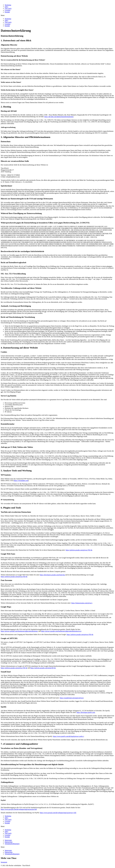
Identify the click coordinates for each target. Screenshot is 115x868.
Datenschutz (9, 842)
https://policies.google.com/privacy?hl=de (79, 550)
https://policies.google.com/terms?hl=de (43, 668)
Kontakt (7, 12)
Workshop (8, 5)
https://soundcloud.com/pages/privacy (72, 698)
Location (8, 10)
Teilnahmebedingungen (12, 844)
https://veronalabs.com (21, 481)
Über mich (8, 8)
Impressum (8, 840)
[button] (57, 15)
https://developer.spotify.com (86, 712)
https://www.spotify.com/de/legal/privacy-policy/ (68, 736)
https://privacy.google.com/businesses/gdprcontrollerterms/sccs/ (61, 631)
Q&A (6, 7)
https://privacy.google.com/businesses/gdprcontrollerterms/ (19, 631)
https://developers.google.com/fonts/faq (52, 575)
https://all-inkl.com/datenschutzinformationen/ (59, 117)
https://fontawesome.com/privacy (82, 603)
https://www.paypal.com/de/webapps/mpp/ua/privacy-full (58, 813)
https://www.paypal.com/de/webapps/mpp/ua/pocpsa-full (19, 809)
